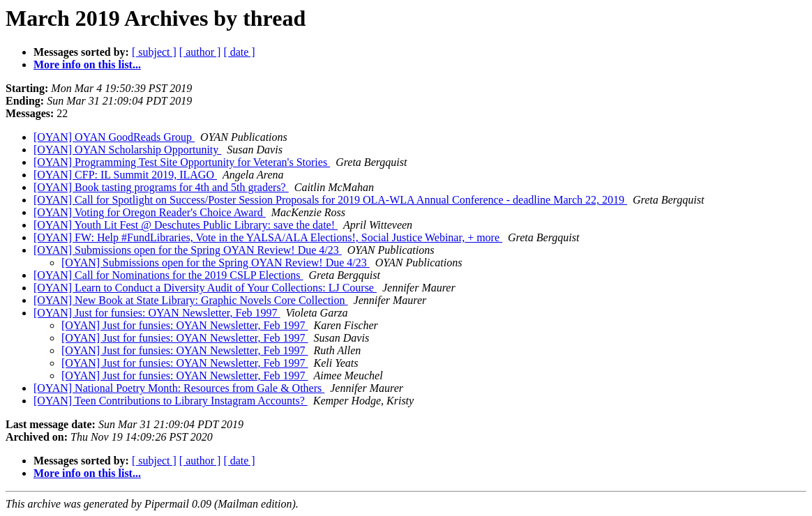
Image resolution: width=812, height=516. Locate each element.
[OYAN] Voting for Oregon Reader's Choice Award (150, 212)
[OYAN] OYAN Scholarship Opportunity (127, 150)
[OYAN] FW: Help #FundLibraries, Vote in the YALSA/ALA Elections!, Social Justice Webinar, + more (268, 237)
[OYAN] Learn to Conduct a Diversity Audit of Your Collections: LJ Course (205, 288)
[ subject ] (154, 52)
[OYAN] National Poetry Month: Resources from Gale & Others (179, 388)
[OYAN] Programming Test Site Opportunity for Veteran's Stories (182, 162)
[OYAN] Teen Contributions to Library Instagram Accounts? (171, 401)
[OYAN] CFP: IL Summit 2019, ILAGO (125, 175)
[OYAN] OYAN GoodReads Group (114, 137)
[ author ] (200, 52)
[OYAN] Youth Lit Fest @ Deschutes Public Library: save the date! (186, 225)
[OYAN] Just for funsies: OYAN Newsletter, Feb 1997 (157, 313)
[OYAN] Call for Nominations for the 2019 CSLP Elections (168, 275)
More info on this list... (87, 64)
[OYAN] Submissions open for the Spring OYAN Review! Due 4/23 (188, 250)
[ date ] (239, 52)
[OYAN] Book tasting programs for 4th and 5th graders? (161, 187)
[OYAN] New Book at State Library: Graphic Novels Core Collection (191, 300)
